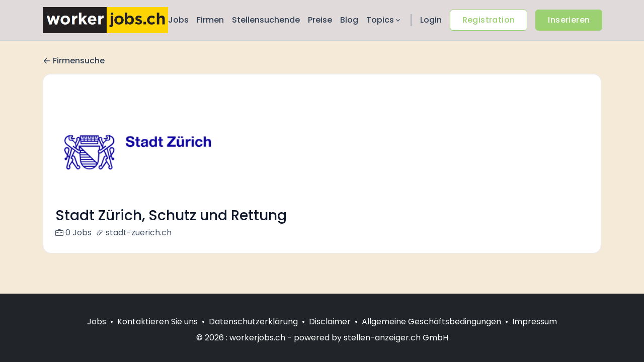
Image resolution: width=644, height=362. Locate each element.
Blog (349, 20)
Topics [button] (384, 20)
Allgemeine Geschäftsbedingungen (431, 322)
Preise (320, 20)
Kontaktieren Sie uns (157, 322)
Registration (489, 20)
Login (431, 20)
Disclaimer (330, 322)
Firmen (210, 20)
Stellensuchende (266, 20)
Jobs (178, 20)
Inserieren (569, 20)
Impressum (535, 322)
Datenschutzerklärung (253, 322)
